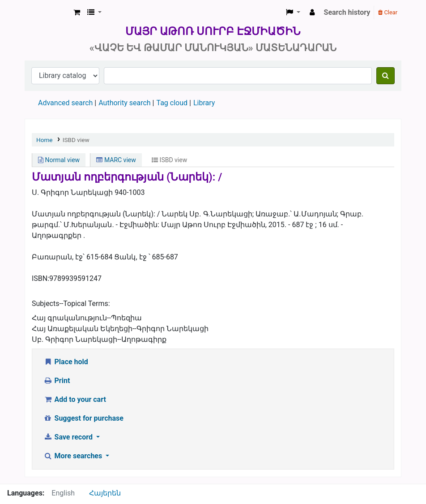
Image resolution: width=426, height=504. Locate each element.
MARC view (116, 160)
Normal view (59, 160)
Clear (388, 12)
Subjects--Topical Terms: (71, 304)
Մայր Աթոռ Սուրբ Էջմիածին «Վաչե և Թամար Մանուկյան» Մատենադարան (47, 13)
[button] (77, 13)
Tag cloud (172, 103)
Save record (69, 437)
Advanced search (65, 103)
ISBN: (40, 278)
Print (57, 381)
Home (45, 140)
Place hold (66, 362)
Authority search (124, 103)
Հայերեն (105, 493)
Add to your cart (75, 399)
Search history (347, 12)
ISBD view (76, 140)
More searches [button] (74, 456)
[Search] (386, 76)
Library (204, 103)
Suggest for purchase (83, 418)
